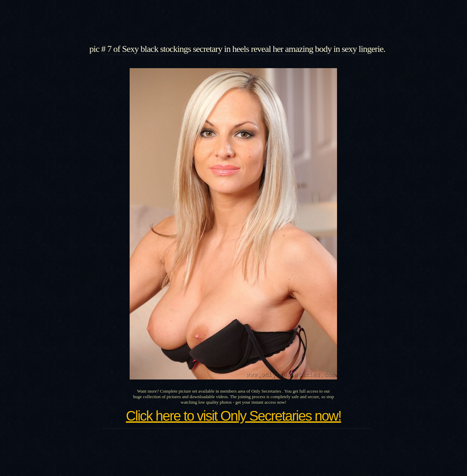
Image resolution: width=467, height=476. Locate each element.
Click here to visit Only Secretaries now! (233, 416)
